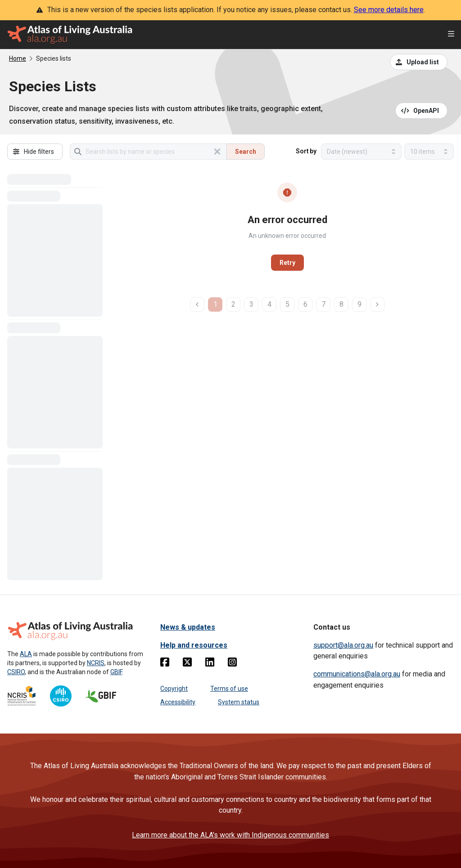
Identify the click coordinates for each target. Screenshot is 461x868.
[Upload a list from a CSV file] (419, 62)
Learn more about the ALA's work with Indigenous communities (230, 835)
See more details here (389, 10)
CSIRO (16, 672)
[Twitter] (187, 664)
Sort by (306, 151)
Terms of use (229, 689)
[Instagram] (232, 664)
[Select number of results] (429, 152)
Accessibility (178, 702)
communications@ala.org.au (357, 674)
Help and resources (194, 645)
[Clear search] (217, 152)
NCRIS (96, 663)
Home (18, 58)
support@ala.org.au (343, 645)
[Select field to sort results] (361, 152)
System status (239, 702)
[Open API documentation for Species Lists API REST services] (422, 111)
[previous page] (197, 304)
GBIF (116, 672)
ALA (26, 654)
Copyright (174, 689)
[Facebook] (165, 664)
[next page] (377, 304)
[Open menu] (451, 35)
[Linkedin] (210, 664)
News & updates (188, 627)
